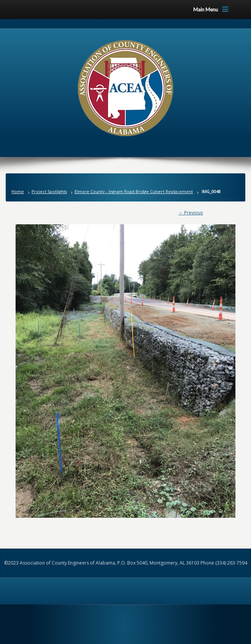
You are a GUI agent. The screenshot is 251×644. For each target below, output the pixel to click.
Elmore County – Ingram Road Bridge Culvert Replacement (134, 191)
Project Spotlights (49, 191)
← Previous (191, 213)
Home (18, 191)
